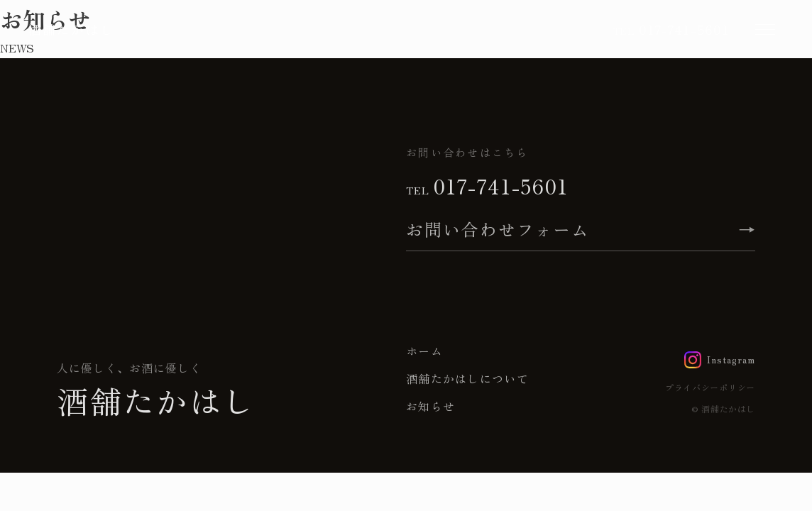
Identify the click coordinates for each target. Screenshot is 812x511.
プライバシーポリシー (710, 387)
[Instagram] (720, 360)
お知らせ (430, 406)
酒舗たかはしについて (467, 378)
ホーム (424, 351)
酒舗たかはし (71, 29)
